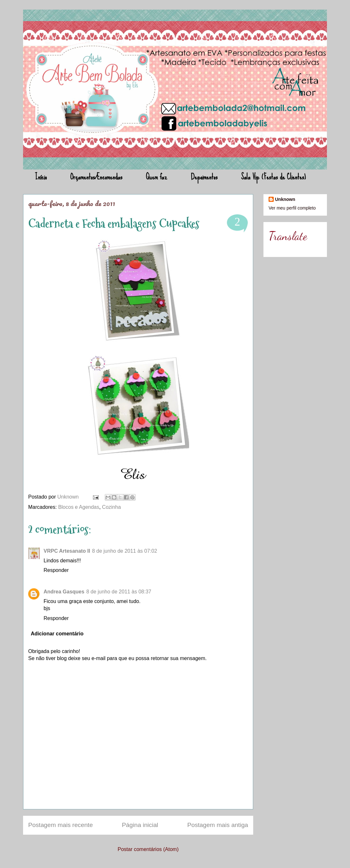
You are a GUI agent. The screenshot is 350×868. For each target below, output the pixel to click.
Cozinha (111, 507)
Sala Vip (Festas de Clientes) (273, 177)
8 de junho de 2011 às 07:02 (125, 551)
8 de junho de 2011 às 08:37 (119, 592)
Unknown (69, 497)
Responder (56, 570)
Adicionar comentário (57, 634)
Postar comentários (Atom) (148, 849)
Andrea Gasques (64, 592)
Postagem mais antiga (218, 825)
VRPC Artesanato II (67, 551)
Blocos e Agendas (79, 507)
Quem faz (157, 177)
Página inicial (140, 825)
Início (41, 177)
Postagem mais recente (61, 825)
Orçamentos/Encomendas (96, 177)
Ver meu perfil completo (292, 208)
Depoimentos (204, 177)
